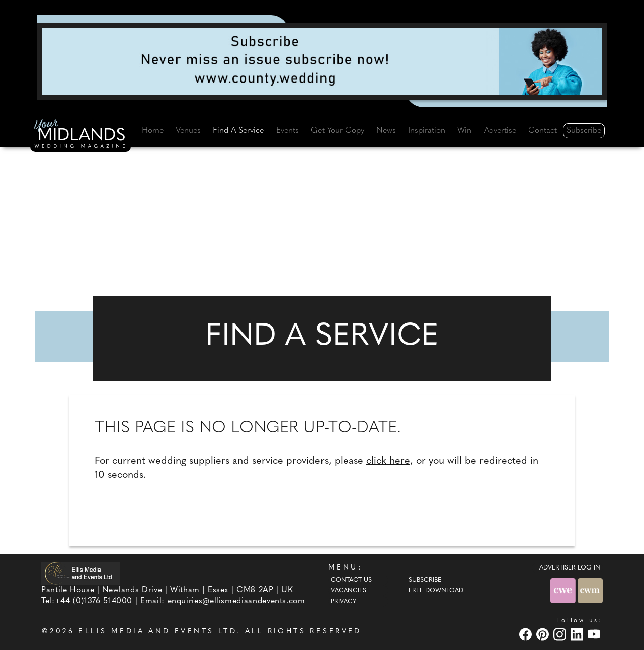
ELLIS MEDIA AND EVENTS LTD (157, 632)
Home (153, 131)
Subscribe (584, 131)
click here (388, 461)
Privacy (343, 602)
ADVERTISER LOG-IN (570, 568)
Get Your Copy (338, 131)
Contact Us (351, 580)
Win (464, 131)
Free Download (436, 591)
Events (288, 131)
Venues (188, 131)
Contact (543, 131)
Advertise (500, 131)
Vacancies (348, 591)
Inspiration (427, 131)
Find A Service (238, 131)
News (386, 131)
